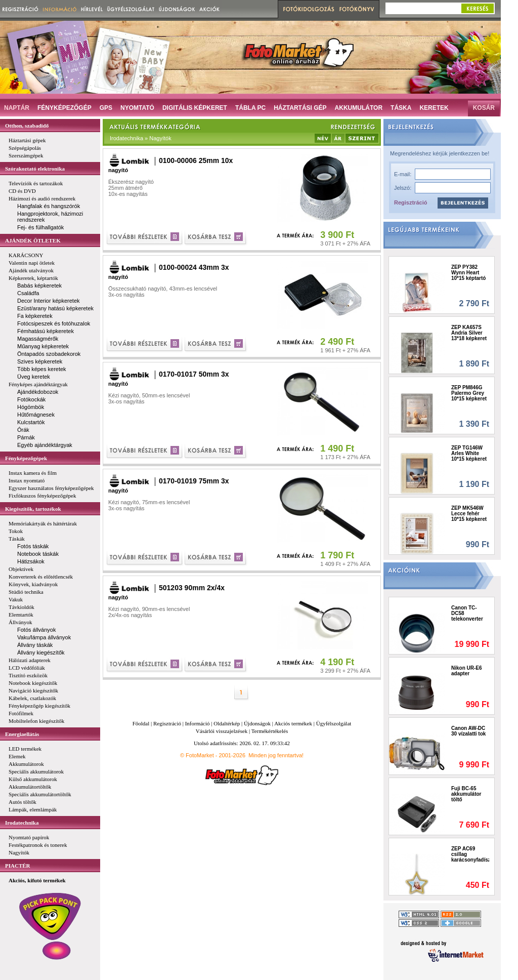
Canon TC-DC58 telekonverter (467, 613)
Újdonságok (257, 723)
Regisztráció (411, 202)
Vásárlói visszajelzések (222, 731)
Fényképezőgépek (26, 458)
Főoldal (141, 723)
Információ (198, 723)
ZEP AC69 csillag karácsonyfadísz (470, 854)
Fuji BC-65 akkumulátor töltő (466, 794)
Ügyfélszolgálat (334, 723)
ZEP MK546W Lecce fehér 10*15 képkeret (469, 514)
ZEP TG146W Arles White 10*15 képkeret (469, 453)
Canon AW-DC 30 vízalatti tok (468, 731)
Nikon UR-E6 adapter (467, 671)
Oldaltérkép (227, 723)
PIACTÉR (18, 866)
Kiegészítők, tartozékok (33, 509)
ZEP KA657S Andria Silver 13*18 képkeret (469, 333)
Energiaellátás (22, 734)
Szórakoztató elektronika (35, 169)
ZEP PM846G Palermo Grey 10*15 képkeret (469, 393)
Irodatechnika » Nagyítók (141, 138)
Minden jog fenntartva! (276, 755)
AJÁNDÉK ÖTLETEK (33, 240)
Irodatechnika (22, 823)
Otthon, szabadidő (27, 126)
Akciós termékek (293, 723)
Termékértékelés (270, 731)
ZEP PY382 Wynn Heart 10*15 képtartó (468, 273)
